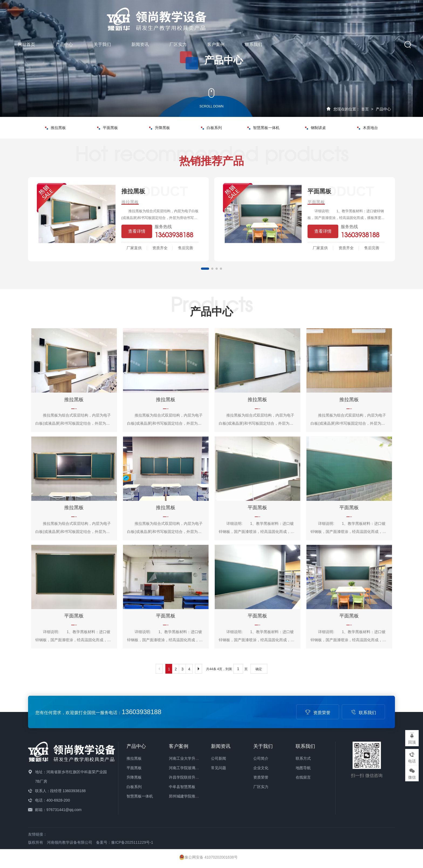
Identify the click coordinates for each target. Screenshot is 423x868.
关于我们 (209, 16)
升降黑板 (160, 128)
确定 (259, 669)
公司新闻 (219, 758)
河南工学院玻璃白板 (186, 768)
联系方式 (303, 758)
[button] (205, 269)
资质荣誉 (318, 713)
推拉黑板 (55, 128)
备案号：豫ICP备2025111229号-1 (125, 842)
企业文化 (261, 768)
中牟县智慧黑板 (182, 787)
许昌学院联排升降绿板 (188, 777)
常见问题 (219, 768)
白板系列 (211, 128)
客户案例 (323, 16)
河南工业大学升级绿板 (188, 758)
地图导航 (303, 768)
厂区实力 (285, 16)
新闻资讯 (247, 16)
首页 (365, 109)
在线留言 (303, 777)
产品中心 (172, 16)
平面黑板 (108, 128)
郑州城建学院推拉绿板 (188, 796)
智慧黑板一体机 (263, 128)
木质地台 (368, 128)
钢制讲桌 (315, 128)
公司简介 (261, 758)
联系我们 (361, 16)
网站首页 (134, 16)
